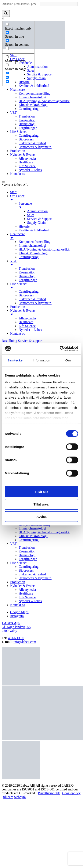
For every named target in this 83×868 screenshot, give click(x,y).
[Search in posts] (7, 57)
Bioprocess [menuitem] (26, 295)
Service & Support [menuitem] (40, 219)
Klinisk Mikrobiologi (33, 105)
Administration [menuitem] (37, 211)
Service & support (30, 341)
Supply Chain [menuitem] (36, 223)
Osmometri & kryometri (35, 147)
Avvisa (41, 517)
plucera (8, 797)
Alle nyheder (27, 158)
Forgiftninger (28, 128)
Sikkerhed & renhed (32, 143)
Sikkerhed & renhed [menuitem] (32, 299)
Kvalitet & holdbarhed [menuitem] (34, 230)
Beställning (9, 341)
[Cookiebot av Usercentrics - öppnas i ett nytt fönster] (60, 348)
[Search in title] (7, 32)
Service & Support (40, 74)
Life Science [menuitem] (46, 286)
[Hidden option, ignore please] (7, 73)
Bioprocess (26, 139)
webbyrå (20, 797)
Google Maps (19, 612)
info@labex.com (25, 642)
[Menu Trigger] (3, 182)
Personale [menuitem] (50, 205)
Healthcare (17, 90)
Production (18, 151)
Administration (37, 67)
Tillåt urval (42, 504)
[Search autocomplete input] (59, 4)
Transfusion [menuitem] (27, 268)
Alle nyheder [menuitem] (27, 318)
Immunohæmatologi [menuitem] (32, 246)
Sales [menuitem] (31, 215)
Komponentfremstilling (35, 93)
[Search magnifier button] (6, 13)
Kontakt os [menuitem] (18, 333)
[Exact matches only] (7, 24)
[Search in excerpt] (7, 49)
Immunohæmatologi (32, 97)
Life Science (19, 132)
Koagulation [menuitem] (27, 272)
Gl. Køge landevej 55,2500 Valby (17, 627)
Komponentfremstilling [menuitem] (35, 242)
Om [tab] (68, 360)
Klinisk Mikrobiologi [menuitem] (33, 253)
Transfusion (27, 116)
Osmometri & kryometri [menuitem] (35, 303)
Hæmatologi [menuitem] (27, 276)
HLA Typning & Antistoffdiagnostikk (44, 101)
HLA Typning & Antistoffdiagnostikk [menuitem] (44, 249)
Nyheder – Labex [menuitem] (30, 330)
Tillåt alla (41, 492)
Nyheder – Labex (30, 170)
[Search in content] (7, 40)
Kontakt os (18, 174)
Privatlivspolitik (49, 793)
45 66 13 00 (16, 638)
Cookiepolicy (71, 793)
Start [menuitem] (13, 192)
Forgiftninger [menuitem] (28, 280)
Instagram (17, 616)
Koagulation (27, 120)
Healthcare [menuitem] (46, 236)
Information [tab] (41, 360)
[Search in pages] (7, 65)
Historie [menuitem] (24, 226)
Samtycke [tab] (15, 360)
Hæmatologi (27, 124)
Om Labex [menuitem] (46, 198)
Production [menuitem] (18, 307)
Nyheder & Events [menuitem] (46, 313)
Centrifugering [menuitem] (29, 257)
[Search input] (20, 4)
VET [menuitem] (46, 263)
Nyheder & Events (23, 155)
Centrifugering (29, 109)
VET (13, 113)
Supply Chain (36, 78)
